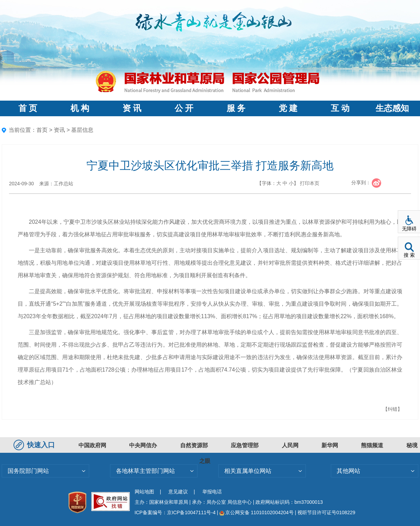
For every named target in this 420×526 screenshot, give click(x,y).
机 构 (80, 108)
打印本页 (310, 183)
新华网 (330, 445)
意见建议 (178, 492)
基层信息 (82, 130)
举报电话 (212, 492)
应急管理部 (245, 445)
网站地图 (144, 492)
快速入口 (35, 445)
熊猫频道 (372, 445)
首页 (42, 130)
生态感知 (392, 108)
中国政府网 (92, 445)
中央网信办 (143, 445)
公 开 (184, 108)
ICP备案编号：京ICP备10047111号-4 (176, 512)
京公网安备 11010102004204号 (256, 512)
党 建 (288, 108)
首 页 (28, 108)
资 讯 (132, 108)
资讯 (59, 130)
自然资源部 (194, 445)
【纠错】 (393, 409)
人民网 (290, 445)
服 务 (236, 108)
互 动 (340, 108)
